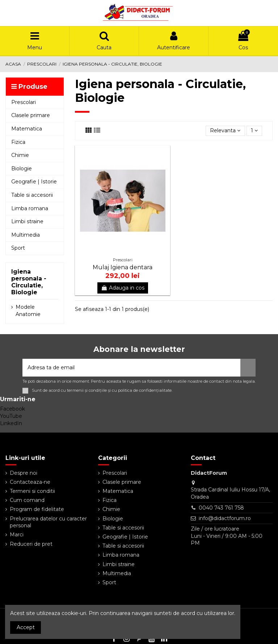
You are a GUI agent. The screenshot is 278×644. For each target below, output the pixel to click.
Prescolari (115, 473)
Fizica (109, 500)
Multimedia (117, 573)
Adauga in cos (123, 288)
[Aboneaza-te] (248, 368)
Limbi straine (119, 564)
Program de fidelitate (37, 509)
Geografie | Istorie (125, 537)
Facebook (12, 409)
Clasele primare (122, 482)
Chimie (111, 509)
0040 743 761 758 (221, 508)
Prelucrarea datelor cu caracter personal (48, 522)
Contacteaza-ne (30, 482)
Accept (26, 627)
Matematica (118, 491)
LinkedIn (11, 423)
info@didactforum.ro (225, 518)
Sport (109, 582)
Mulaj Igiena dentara (123, 267)
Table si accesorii (123, 528)
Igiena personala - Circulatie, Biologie (29, 282)
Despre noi (24, 473)
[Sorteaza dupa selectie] (225, 131)
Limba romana (121, 555)
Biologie (113, 519)
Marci (17, 535)
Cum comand (27, 500)
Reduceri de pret (31, 544)
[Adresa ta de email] (131, 368)
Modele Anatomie (28, 311)
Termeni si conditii (32, 491)
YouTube (11, 416)
